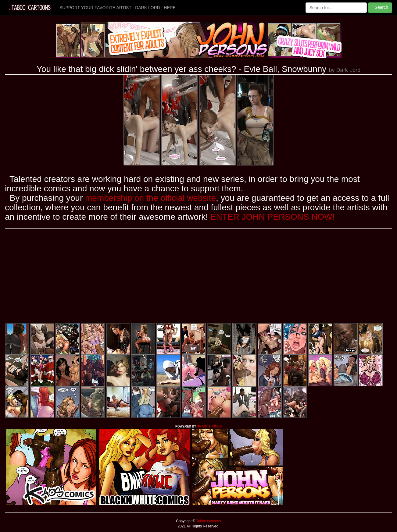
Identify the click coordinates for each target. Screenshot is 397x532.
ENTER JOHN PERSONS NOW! (273, 217)
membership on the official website (150, 198)
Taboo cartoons (208, 521)
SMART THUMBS (209, 426)
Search (380, 7)
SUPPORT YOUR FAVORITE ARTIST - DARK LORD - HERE (118, 8)
